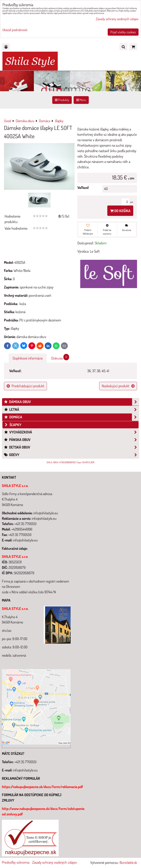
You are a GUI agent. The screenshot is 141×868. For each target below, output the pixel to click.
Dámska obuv (71, 402)
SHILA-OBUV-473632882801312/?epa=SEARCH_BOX (70, 462)
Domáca (71, 417)
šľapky (13, 425)
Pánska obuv (71, 440)
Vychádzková (71, 432)
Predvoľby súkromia (16, 862)
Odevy (71, 455)
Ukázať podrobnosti (15, 30)
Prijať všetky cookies (123, 32)
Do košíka (120, 211)
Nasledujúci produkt (118, 386)
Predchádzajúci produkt (25, 386)
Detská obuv (71, 447)
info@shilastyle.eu (25, 770)
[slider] (40, 216)
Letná (71, 410)
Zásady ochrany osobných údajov (55, 862)
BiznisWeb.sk (128, 862)
